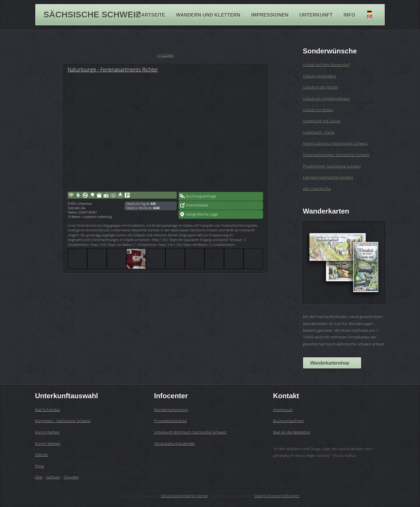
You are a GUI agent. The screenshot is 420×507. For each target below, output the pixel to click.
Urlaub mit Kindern (319, 76)
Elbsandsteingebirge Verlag (184, 496)
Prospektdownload (170, 421)
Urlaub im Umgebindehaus (326, 98)
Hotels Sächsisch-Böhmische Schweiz (335, 143)
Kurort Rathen (47, 432)
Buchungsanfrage (201, 196)
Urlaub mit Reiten (318, 110)
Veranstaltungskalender (175, 443)
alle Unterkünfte (317, 188)
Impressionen (270, 15)
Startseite (150, 15)
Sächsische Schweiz (92, 15)
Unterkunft (316, 15)
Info (349, 15)
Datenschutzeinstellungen (277, 496)
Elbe (39, 477)
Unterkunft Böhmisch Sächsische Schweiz (190, 432)
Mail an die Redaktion (292, 432)
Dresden (71, 477)
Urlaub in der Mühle (320, 87)
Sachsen (53, 477)
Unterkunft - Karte (318, 132)
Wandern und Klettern (208, 15)
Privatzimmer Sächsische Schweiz (332, 166)
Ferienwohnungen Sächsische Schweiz (336, 155)
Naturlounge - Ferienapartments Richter (113, 69)
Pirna (40, 466)
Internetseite (197, 205)
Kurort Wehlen (48, 443)
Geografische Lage (202, 214)
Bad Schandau (48, 410)
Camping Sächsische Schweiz (328, 177)
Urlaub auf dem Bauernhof (326, 64)
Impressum (283, 410)
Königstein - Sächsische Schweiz (63, 421)
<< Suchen (166, 55)
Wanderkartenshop (330, 363)
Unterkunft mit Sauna (321, 121)
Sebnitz (41, 454)
